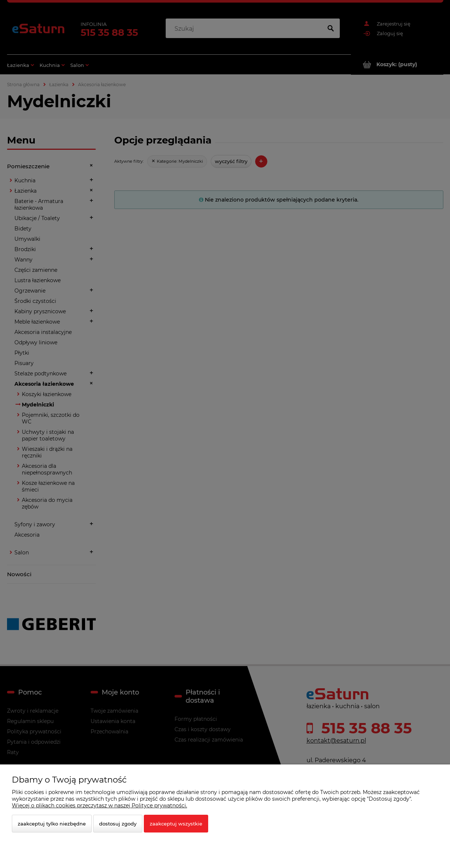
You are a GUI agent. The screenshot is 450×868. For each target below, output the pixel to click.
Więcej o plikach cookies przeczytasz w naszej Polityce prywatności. (99, 805)
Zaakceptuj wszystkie (176, 824)
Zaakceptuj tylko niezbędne (52, 824)
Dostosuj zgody (118, 824)
